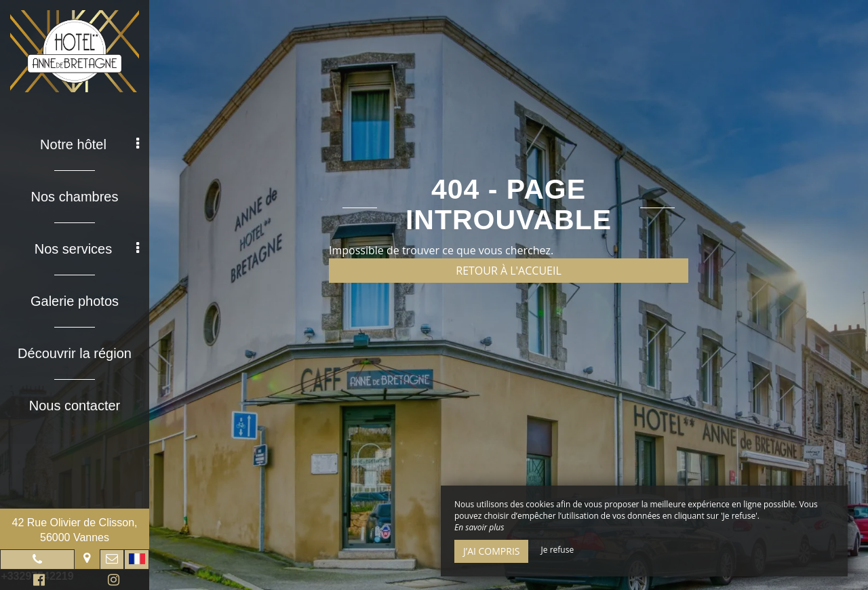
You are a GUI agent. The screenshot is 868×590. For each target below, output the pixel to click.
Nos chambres (75, 197)
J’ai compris (491, 551)
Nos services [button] (87, 249)
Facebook (37, 582)
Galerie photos (75, 301)
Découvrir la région (75, 353)
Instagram (111, 582)
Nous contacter (75, 406)
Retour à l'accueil (509, 271)
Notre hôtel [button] (90, 144)
